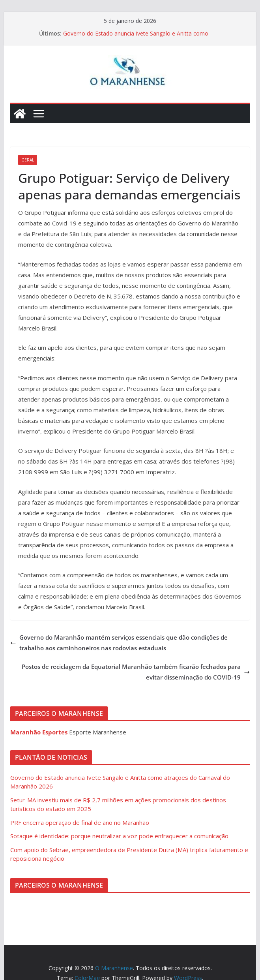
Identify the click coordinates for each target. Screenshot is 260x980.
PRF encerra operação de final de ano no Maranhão (80, 822)
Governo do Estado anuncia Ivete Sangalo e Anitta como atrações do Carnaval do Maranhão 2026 (136, 37)
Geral (28, 160)
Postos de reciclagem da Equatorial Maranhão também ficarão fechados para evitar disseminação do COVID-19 (136, 672)
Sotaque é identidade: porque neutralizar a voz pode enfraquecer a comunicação (119, 836)
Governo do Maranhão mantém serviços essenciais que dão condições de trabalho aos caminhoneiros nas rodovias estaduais (119, 643)
